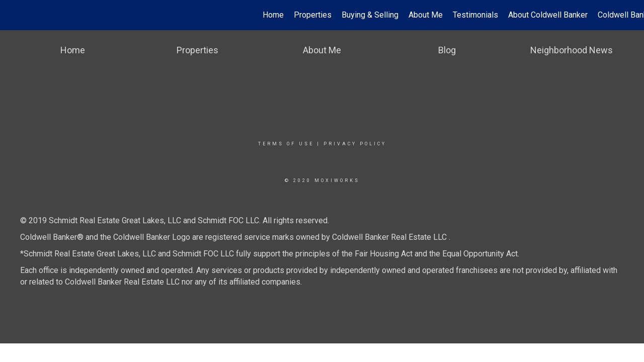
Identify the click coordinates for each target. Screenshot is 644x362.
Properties (313, 15)
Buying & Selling (370, 15)
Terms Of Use (286, 144)
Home (273, 15)
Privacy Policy (355, 144)
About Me (426, 15)
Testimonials (475, 15)
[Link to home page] (13, 15)
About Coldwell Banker (548, 15)
